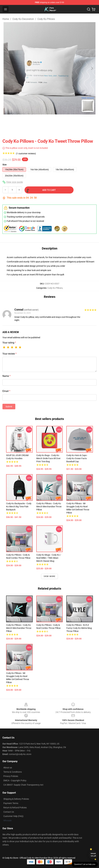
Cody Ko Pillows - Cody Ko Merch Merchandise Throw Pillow (49, 507)
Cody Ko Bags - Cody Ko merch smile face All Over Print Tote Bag (48, 458)
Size (5, 165)
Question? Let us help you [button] (85, 864)
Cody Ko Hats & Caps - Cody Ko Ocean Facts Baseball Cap (77, 458)
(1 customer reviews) (26, 154)
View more (50, 576)
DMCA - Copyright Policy (15, 780)
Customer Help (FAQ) (13, 816)
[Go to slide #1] (42, 121)
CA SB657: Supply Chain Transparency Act (23, 785)
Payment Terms (11, 803)
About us (8, 768)
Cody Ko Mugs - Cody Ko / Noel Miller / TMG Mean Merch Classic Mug (49, 558)
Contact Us (9, 812)
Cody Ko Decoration (23, 19)
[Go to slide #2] (57, 121)
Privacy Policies (11, 776)
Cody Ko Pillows (46, 19)
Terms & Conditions (13, 772)
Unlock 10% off (93, 855)
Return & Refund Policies (15, 808)
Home (6, 19)
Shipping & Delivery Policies (16, 799)
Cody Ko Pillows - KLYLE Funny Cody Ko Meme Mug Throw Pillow (79, 628)
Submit (9, 407)
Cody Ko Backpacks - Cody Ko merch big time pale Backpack (19, 507)
